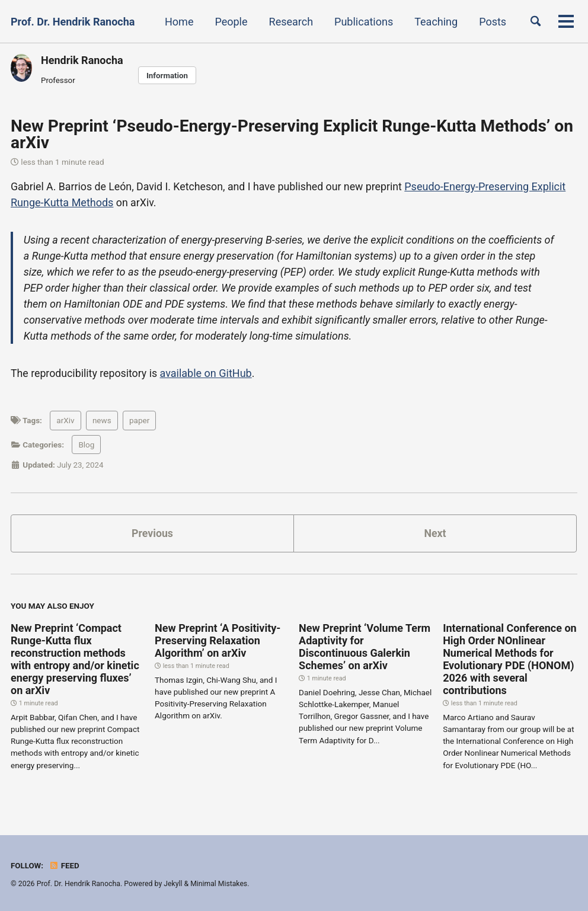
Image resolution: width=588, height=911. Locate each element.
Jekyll (173, 884)
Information (167, 75)
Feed (65, 865)
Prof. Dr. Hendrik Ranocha (73, 22)
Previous (153, 533)
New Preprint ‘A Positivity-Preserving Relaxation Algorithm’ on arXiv (218, 641)
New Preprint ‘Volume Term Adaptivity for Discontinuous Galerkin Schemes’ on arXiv (365, 647)
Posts (491, 22)
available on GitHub (208, 373)
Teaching (434, 22)
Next (435, 533)
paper (139, 421)
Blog (86, 445)
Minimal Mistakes (220, 884)
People (229, 22)
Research (289, 22)
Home (177, 22)
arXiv (65, 421)
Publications (362, 22)
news (102, 421)
